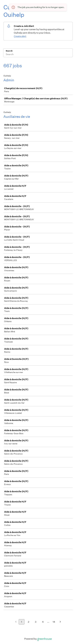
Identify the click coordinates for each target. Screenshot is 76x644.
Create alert (20, 36)
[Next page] (60, 622)
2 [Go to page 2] (29, 622)
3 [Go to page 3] (36, 622)
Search (9, 51)
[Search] (38, 55)
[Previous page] (16, 622)
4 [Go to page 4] (43, 622)
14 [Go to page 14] (54, 622)
